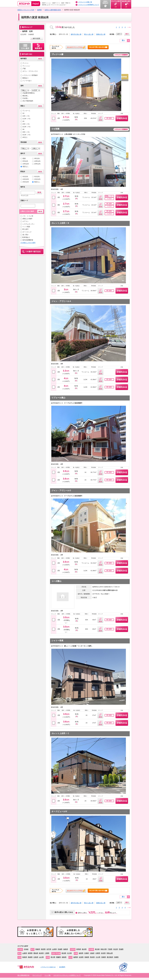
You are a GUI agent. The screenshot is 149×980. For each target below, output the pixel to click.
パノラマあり (27, 81)
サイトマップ (37, 975)
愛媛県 (58, 957)
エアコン (25, 221)
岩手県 (49, 949)
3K (24, 129)
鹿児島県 (110, 957)
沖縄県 (116, 957)
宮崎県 (104, 957)
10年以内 (37, 161)
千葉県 (110, 949)
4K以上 (25, 137)
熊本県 (92, 957)
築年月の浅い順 (76, 34)
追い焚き (25, 235)
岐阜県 (41, 953)
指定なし (26, 166)
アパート (26, 63)
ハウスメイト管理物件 (30, 75)
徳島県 (64, 957)
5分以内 (37, 176)
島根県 (30, 957)
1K (24, 113)
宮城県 (60, 949)
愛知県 (36, 953)
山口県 (41, 957)
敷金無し (26, 96)
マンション (26, 66)
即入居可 (25, 229)
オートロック (27, 232)
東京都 (97, 949)
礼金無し (26, 98)
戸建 (24, 69)
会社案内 (62, 967)
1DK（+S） (27, 116)
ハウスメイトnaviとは (48, 967)
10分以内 (26, 179)
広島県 (36, 957)
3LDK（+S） (27, 135)
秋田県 (43, 949)
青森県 (38, 949)
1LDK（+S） (27, 119)
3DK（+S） (27, 132)
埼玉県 (116, 949)
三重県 (47, 953)
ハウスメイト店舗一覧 (85, 2)
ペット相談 (26, 227)
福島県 (66, 949)
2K (24, 121)
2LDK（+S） (27, 127)
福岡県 (39, 10)
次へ (123, 40)
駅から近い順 (89, 34)
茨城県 (121, 949)
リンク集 (47, 975)
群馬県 (79, 949)
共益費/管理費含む (29, 93)
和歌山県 (110, 953)
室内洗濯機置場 (28, 240)
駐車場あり (26, 237)
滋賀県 (81, 953)
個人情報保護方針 (24, 975)
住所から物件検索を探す (53, 10)
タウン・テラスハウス (30, 71)
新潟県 (64, 953)
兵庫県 (98, 953)
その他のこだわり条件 (28, 243)
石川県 (69, 953)
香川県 (53, 957)
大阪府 (92, 953)
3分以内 (25, 176)
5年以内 (25, 161)
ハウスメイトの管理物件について (88, 5)
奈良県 (103, 953)
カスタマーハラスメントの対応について (67, 975)
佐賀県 (81, 957)
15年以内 (26, 164)
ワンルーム (26, 111)
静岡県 (30, 953)
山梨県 (25, 953)
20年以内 (37, 164)
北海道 (26, 949)
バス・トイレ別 (28, 216)
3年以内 (37, 158)
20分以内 (26, 182)
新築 (24, 158)
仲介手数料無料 (28, 101)
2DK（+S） (27, 124)
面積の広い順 (101, 34)
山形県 (54, 949)
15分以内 (37, 179)
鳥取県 (25, 957)
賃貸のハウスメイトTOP (26, 10)
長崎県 (87, 957)
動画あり (26, 78)
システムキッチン (29, 224)
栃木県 (84, 949)
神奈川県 (104, 949)
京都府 (87, 953)
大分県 (98, 957)
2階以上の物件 (27, 219)
